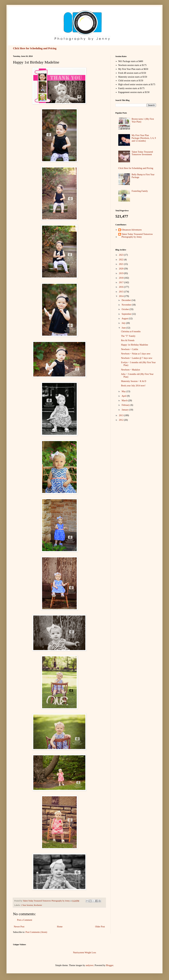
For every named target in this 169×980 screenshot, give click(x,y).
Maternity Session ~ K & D (134, 381)
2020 (122, 269)
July (124, 323)
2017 (122, 282)
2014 (122, 296)
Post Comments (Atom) (36, 932)
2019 (122, 273)
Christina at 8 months (131, 331)
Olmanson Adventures (132, 230)
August (125, 319)
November (127, 305)
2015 (122, 292)
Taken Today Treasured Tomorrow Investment (142, 153)
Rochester (38, 905)
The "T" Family (128, 336)
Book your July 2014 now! (133, 386)
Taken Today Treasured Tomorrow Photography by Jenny (137, 236)
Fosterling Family (140, 191)
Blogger (110, 965)
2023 (122, 255)
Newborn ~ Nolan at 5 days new (136, 354)
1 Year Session (27, 905)
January (125, 410)
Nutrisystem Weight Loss (84, 953)
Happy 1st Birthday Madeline (135, 345)
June (124, 328)
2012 (122, 420)
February (126, 405)
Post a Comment (25, 920)
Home (60, 927)
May (124, 391)
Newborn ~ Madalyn (130, 370)
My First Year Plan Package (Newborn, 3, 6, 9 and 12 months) (144, 138)
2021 (122, 264)
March (125, 401)
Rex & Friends (128, 340)
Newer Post (19, 927)
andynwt (90, 965)
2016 (122, 287)
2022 (122, 260)
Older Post (100, 927)
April (124, 396)
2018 (122, 278)
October (126, 309)
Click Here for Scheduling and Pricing (35, 48)
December (127, 300)
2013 (122, 415)
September (127, 314)
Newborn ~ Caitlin (130, 349)
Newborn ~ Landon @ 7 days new (137, 358)
